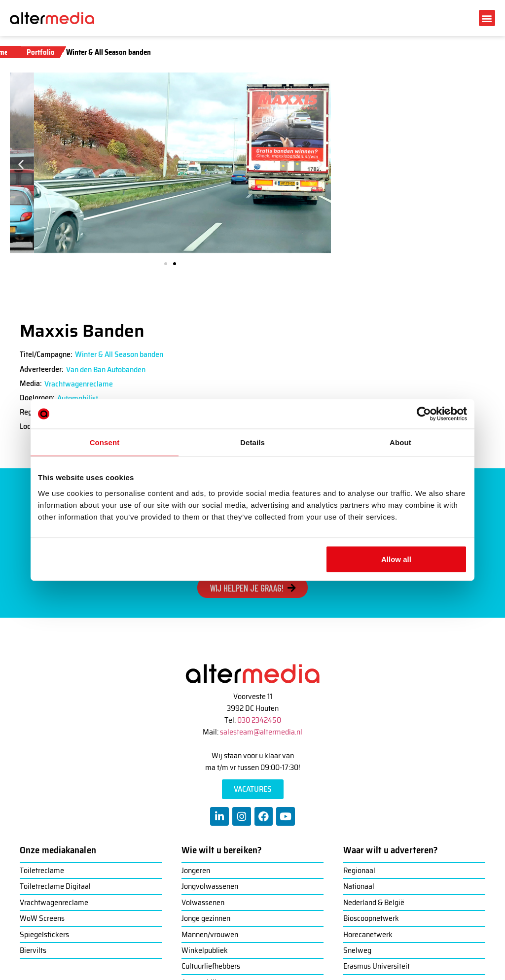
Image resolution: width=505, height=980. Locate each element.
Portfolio (41, 52)
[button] (487, 18)
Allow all (396, 559)
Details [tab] (252, 442)
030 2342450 (259, 720)
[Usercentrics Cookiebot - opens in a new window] (424, 414)
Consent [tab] (105, 442)
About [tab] (400, 442)
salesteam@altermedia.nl (261, 732)
